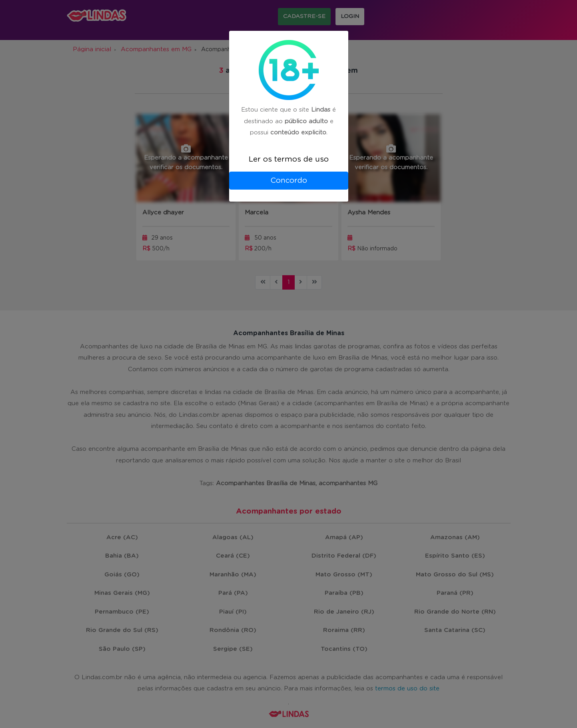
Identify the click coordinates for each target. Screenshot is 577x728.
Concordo (289, 181)
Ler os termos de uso (289, 159)
